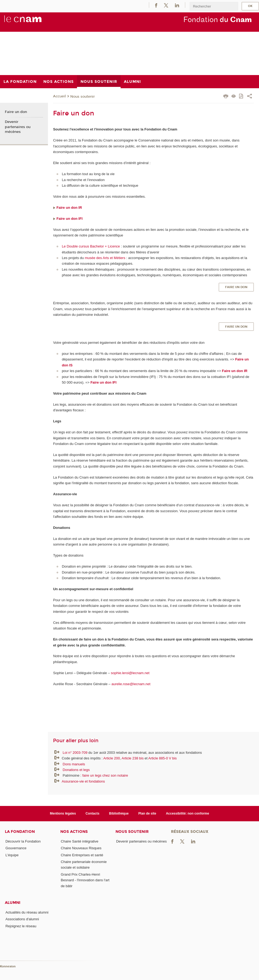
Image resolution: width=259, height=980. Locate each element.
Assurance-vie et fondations (83, 781)
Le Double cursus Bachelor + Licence (91, 246)
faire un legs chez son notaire (105, 775)
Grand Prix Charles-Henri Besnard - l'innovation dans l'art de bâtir (85, 880)
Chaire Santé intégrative (80, 841)
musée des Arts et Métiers (105, 258)
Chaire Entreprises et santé (82, 855)
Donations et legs (76, 770)
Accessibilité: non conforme (188, 813)
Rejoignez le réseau (21, 926)
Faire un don (236, 287)
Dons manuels (74, 764)
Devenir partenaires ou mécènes (18, 127)
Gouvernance (16, 848)
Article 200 (112, 758)
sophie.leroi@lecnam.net (131, 673)
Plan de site (147, 813)
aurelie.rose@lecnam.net (131, 684)
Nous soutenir (83, 97)
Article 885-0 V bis (163, 758)
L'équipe (12, 855)
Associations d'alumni (22, 919)
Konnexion (8, 966)
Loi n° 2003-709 (76, 753)
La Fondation (20, 832)
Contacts (92, 813)
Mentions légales (63, 813)
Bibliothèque (119, 813)
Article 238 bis (133, 758)
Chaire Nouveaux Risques (81, 848)
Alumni (13, 903)
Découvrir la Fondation (23, 841)
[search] (214, 6)
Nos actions (74, 832)
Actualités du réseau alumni (27, 912)
